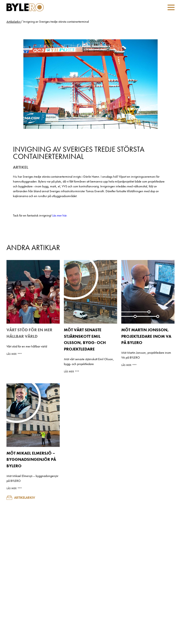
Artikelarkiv (14, 22)
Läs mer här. (60, 215)
